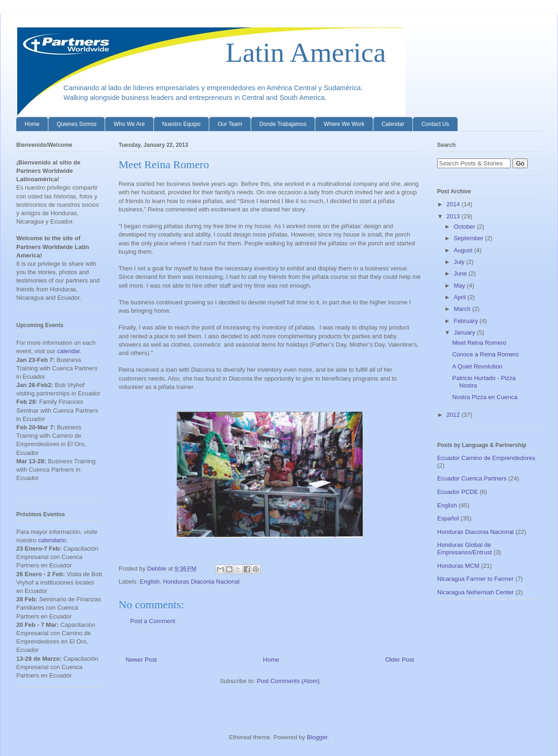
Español (448, 518)
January (465, 332)
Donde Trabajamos (283, 124)
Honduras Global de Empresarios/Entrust (465, 549)
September (469, 238)
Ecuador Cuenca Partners (472, 478)
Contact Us (435, 124)
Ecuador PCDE (458, 492)
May (460, 286)
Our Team (230, 124)
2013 (454, 216)
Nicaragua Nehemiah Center (475, 592)
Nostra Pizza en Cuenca (485, 397)
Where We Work (344, 124)
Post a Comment (153, 621)
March (463, 309)
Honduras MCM (458, 566)
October (465, 227)
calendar (68, 351)
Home (32, 124)
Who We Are (129, 124)
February (467, 321)
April (461, 297)
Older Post (400, 660)
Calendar (393, 124)
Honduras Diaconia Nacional (201, 582)
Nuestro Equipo (182, 124)
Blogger (317, 737)
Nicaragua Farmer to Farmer (475, 579)
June (461, 273)
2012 (454, 415)
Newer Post (141, 660)
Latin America (201, 53)
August (464, 250)
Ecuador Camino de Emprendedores (486, 458)
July (460, 262)
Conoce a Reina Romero (485, 354)
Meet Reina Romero (479, 343)
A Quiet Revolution (477, 366)
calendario (52, 540)
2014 (454, 204)
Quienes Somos (76, 124)
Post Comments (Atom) (288, 681)
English (150, 582)
